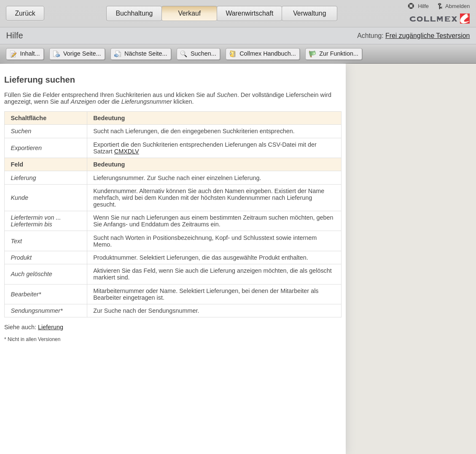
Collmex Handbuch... (268, 54)
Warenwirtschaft (249, 13)
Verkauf (190, 13)
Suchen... (203, 54)
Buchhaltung (134, 13)
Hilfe (423, 6)
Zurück (25, 13)
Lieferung (51, 327)
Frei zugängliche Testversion (428, 36)
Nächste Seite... (146, 54)
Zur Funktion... (339, 54)
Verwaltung (309, 13)
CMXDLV (127, 151)
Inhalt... (30, 54)
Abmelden (457, 6)
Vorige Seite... (82, 54)
